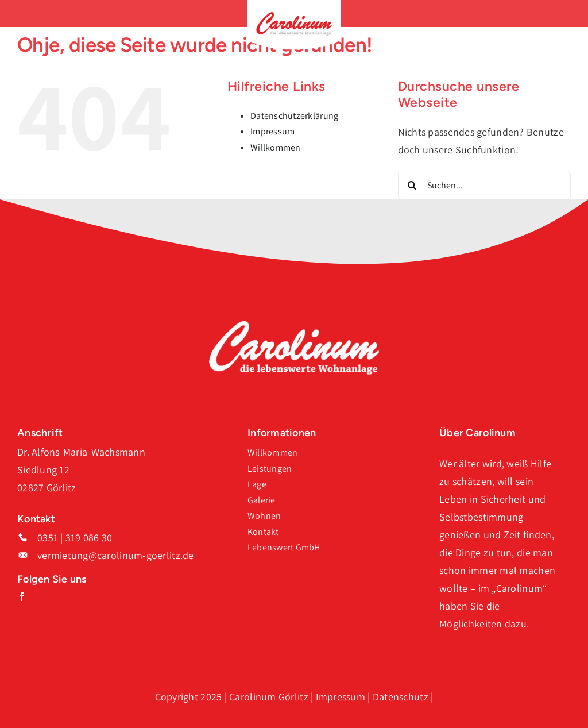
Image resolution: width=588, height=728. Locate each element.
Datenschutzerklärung (294, 116)
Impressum (272, 131)
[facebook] (22, 596)
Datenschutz (401, 697)
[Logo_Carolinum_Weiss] (294, 325)
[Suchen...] (484, 185)
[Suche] (412, 185)
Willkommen (276, 147)
